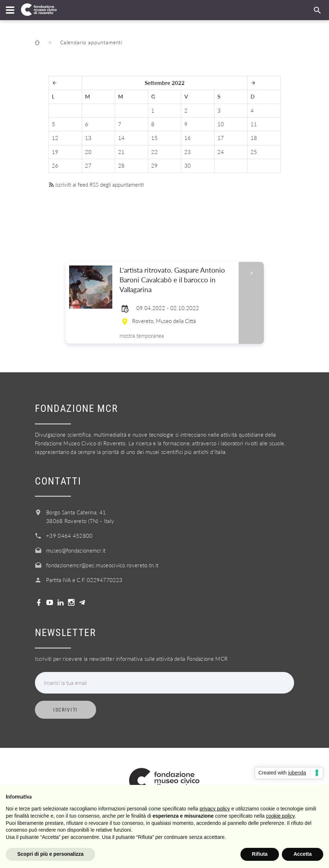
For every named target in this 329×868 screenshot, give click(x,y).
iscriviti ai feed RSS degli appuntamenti (96, 185)
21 (121, 152)
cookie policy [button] (280, 816)
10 (221, 124)
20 (88, 152)
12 (55, 138)
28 (121, 165)
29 (154, 165)
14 (121, 138)
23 (188, 152)
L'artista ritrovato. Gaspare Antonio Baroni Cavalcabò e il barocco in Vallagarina (177, 280)
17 (221, 138)
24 (221, 152)
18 (254, 138)
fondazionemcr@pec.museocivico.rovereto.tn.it (102, 565)
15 (154, 138)
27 (88, 165)
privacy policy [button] (215, 809)
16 (188, 138)
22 (154, 152)
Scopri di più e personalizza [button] (50, 854)
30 (188, 165)
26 (55, 165)
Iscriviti (66, 710)
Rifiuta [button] (260, 854)
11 (254, 124)
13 (88, 138)
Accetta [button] (303, 854)
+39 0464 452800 (69, 536)
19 (55, 152)
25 (254, 152)
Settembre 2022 (165, 83)
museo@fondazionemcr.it (76, 550)
